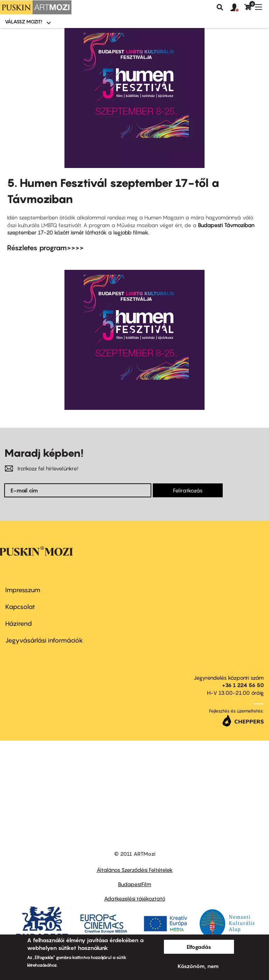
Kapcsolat (20, 607)
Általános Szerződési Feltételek (135, 870)
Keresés (220, 7)
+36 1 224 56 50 (243, 685)
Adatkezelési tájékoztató (135, 898)
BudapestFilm (135, 884)
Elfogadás (199, 947)
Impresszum (23, 590)
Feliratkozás (188, 490)
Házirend (19, 624)
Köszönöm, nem (198, 966)
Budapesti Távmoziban (226, 225)
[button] (237, 8)
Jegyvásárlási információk (44, 640)
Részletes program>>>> (45, 248)
